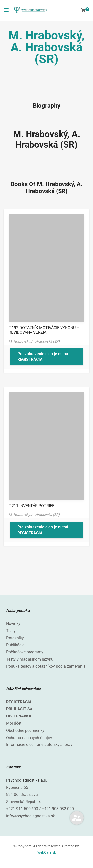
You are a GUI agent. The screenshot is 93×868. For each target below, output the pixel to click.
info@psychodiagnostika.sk (31, 816)
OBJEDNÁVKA (19, 716)
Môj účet (14, 723)
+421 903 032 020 (58, 809)
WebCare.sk (47, 852)
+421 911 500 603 (22, 809)
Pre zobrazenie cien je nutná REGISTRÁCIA (43, 357)
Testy (11, 631)
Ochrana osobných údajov (29, 738)
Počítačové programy (25, 652)
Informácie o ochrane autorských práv (39, 745)
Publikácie (15, 645)
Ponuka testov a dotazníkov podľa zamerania (46, 666)
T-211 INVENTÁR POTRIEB (32, 506)
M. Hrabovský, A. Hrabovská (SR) (47, 139)
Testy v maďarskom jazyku (30, 659)
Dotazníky (15, 638)
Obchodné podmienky (25, 730)
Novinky (13, 624)
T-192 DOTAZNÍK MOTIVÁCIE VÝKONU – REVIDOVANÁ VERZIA (44, 330)
